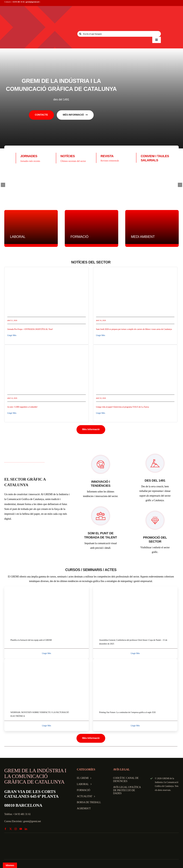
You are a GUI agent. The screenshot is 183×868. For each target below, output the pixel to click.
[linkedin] (26, 829)
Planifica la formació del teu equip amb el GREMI (31, 640)
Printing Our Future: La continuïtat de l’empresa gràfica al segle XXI (127, 712)
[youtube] (21, 829)
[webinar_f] (47, 587)
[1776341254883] (135, 271)
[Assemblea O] (135, 587)
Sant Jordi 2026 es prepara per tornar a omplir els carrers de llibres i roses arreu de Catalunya (134, 329)
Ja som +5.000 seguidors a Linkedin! (22, 407)
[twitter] (11, 829)
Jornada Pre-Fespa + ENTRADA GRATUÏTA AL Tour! (30, 329)
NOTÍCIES (68, 156)
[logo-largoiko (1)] (91, 185)
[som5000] (47, 349)
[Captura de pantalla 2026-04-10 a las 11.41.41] (135, 349)
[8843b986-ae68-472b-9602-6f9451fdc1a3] (47, 271)
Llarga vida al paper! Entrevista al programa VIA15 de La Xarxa (123, 407)
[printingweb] (135, 660)
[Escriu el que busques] (119, 34)
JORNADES (29, 156)
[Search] (80, 34)
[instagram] (16, 829)
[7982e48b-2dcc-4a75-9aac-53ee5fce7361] (47, 660)
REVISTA (107, 156)
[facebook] (5, 829)
